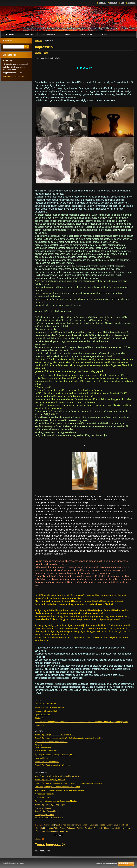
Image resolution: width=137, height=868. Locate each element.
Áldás (125, 828)
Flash (96, 828)
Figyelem (88, 828)
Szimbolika (117, 828)
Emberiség (71, 828)
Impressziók (49, 825)
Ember (63, 828)
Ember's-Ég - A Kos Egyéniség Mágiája (50, 805)
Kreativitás (49, 828)
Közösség (39, 828)
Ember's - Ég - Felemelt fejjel (46, 811)
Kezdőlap (38, 41)
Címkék (39, 825)
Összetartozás (62, 831)
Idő (127, 825)
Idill (101, 828)
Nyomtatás (132, 3)
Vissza (38, 839)
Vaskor (86, 825)
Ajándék (58, 825)
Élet (37, 831)
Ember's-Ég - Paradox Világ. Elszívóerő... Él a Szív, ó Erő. (58, 776)
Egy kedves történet (43, 808)
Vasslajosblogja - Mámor (45, 815)
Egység (93, 825)
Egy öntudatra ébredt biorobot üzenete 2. (51, 742)
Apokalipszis (68, 825)
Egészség (101, 825)
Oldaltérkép (113, 3)
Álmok (131, 828)
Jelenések (120, 825)
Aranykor (78, 825)
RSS (123, 3)
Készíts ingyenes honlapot (107, 864)
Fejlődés (80, 828)
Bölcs (56, 828)
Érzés (43, 831)
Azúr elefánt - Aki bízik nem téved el (49, 817)
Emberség (111, 825)
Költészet (107, 828)
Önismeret (51, 831)
